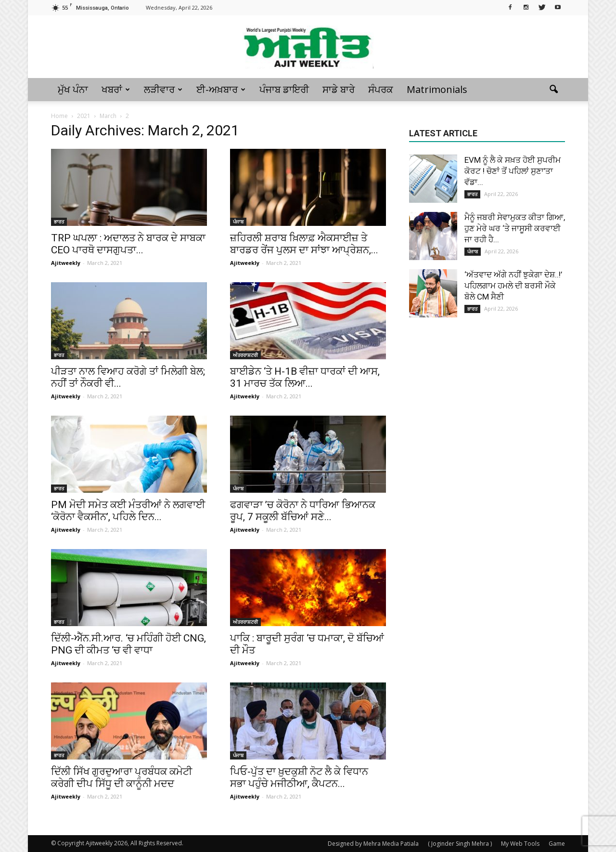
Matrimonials (437, 89)
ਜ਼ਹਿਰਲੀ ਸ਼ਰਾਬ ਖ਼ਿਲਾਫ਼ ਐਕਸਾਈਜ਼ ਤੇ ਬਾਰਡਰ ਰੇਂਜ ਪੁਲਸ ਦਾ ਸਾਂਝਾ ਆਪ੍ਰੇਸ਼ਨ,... (304, 244)
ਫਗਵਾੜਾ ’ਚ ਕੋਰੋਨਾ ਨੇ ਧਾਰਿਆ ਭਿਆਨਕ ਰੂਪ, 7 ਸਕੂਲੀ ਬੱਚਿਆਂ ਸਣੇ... (303, 511)
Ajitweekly (66, 263)
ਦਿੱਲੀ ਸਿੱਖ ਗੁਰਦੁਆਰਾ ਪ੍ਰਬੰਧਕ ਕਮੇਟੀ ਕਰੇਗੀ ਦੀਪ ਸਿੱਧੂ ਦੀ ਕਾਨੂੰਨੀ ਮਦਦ (122, 778)
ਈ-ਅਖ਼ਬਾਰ (221, 89)
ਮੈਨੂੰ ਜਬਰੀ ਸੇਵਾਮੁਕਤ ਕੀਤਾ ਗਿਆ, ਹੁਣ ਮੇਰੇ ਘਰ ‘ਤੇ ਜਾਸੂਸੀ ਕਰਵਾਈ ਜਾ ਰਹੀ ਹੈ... (515, 228)
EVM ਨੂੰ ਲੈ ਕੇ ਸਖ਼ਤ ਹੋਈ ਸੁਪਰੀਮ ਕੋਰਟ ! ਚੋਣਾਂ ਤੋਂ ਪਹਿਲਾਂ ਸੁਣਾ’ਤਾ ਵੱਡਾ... (513, 171)
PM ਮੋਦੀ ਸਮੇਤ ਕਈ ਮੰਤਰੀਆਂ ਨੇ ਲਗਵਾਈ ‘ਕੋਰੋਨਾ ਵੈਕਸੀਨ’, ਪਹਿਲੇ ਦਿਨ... (128, 511)
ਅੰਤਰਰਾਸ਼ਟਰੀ (245, 355)
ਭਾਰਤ (59, 222)
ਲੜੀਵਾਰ (163, 89)
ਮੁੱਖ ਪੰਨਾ (73, 89)
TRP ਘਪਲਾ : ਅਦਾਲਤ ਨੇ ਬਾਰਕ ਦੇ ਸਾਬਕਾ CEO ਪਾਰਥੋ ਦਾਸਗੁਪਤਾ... (128, 244)
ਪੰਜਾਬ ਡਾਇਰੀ (284, 89)
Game (557, 844)
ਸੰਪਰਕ (381, 89)
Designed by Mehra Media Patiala (373, 844)
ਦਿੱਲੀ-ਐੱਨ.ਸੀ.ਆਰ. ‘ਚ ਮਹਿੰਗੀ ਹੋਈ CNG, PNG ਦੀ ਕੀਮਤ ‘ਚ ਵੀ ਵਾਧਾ (128, 644)
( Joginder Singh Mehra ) (460, 844)
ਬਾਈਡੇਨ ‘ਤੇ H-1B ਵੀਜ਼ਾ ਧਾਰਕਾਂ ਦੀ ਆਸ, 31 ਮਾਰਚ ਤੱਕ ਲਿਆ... (305, 377)
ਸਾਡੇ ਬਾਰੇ (339, 89)
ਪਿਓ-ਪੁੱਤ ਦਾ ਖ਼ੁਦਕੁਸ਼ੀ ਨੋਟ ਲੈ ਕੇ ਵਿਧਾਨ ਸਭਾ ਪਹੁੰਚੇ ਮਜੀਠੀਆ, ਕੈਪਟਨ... (299, 778)
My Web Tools (520, 844)
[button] (553, 90)
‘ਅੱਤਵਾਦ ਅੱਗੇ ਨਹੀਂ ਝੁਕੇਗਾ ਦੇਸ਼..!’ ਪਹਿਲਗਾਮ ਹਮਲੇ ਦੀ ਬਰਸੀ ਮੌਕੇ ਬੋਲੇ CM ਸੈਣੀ (513, 286)
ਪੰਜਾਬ (238, 222)
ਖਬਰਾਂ (116, 89)
